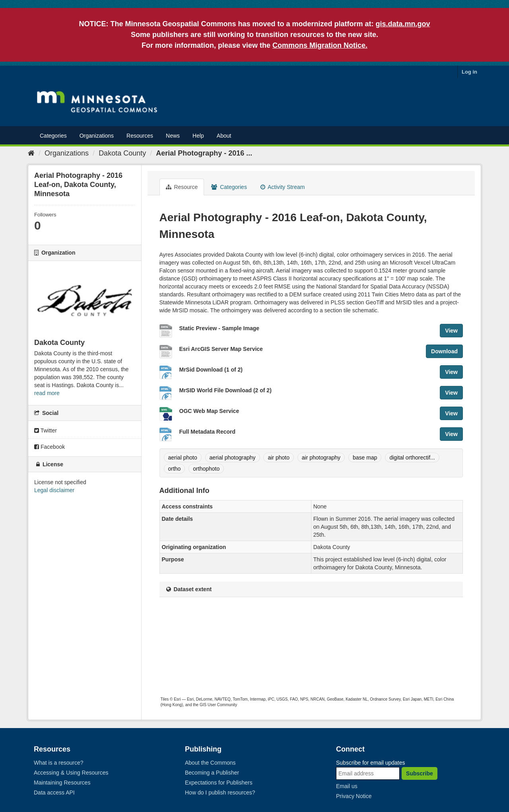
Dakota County (122, 153)
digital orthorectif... (412, 458)
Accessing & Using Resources (71, 773)
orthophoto (206, 469)
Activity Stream (283, 187)
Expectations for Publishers (219, 783)
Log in (469, 72)
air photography (321, 458)
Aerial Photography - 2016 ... (204, 153)
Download (444, 351)
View (451, 331)
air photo (278, 458)
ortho (175, 469)
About (224, 136)
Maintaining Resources (62, 783)
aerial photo (183, 458)
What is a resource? (59, 763)
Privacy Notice (354, 796)
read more (47, 393)
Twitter (46, 430)
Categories (53, 136)
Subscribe (420, 773)
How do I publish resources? (220, 793)
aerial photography (233, 458)
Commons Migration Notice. (320, 45)
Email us (347, 786)
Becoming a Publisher (212, 773)
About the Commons (210, 763)
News (173, 136)
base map (365, 458)
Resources (140, 136)
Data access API (54, 793)
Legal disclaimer (54, 490)
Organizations (97, 136)
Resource (182, 187)
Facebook (50, 447)
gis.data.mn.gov (403, 24)
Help (198, 136)
